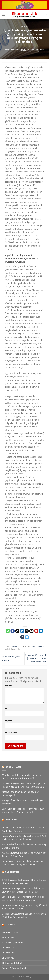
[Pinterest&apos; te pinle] (36, 631)
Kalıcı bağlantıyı (38, 646)
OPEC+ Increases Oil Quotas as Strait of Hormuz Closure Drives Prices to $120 (24, 882)
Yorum (9, 686)
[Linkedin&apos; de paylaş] (41, 631)
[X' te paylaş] (17, 631)
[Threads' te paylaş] (27, 631)
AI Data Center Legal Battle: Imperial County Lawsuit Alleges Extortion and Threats (23, 890)
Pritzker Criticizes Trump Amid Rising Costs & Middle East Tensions (23, 829)
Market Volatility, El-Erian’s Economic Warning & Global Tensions (24, 846)
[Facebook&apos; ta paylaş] (13, 631)
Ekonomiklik (10, 49)
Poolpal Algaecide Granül (14, 968)
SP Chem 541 (8, 948)
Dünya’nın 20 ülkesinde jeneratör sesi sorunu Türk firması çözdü (36, 658)
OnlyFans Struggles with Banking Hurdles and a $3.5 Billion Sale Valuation (24, 916)
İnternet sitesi (11, 733)
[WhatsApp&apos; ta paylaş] (8, 631)
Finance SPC (11, 820)
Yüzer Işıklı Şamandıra (12, 943)
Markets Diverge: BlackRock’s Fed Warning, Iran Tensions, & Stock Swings (24, 855)
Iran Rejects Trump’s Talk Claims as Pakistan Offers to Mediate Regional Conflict (23, 863)
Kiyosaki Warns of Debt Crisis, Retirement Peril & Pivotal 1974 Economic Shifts (24, 838)
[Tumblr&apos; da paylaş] (22, 637)
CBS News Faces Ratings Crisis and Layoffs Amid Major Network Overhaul (24, 907)
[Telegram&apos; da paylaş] (27, 637)
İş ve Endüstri (12, 872)
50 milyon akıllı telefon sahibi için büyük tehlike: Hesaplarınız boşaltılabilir (21, 777)
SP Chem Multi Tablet (12, 963)
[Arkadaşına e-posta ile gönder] (31, 631)
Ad (7, 708)
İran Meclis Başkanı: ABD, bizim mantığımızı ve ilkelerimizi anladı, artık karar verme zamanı (24, 785)
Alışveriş (10, 924)
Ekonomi (25, 27)
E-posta (9, 721)
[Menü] (4, 15)
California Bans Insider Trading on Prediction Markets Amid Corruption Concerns (23, 899)
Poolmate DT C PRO (11, 932)
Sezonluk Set (8, 938)
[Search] (46, 15)
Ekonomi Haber (13, 767)
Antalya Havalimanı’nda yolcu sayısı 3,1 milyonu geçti (21, 794)
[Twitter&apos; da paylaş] (22, 631)
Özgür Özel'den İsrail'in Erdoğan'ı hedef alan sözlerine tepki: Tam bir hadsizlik (23, 811)
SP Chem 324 (8, 958)
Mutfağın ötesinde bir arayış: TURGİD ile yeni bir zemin (23, 802)
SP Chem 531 (8, 953)
